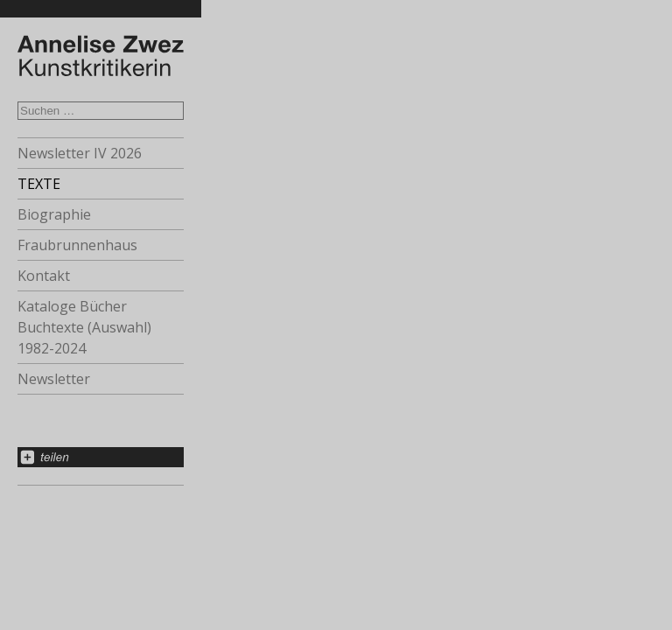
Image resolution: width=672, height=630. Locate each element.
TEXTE (39, 184)
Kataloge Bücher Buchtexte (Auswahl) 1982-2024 (84, 327)
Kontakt (44, 276)
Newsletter (54, 379)
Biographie (54, 214)
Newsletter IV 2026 (80, 153)
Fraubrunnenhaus (77, 245)
